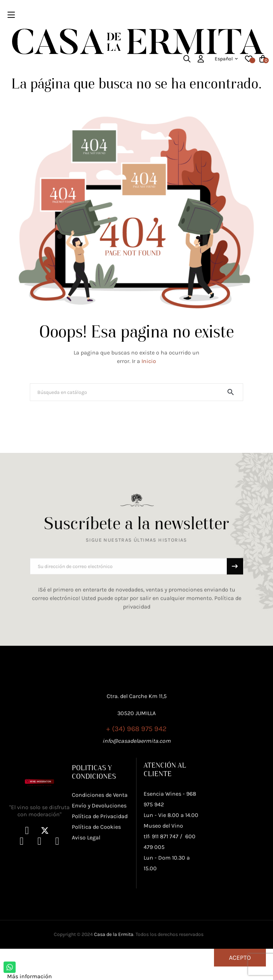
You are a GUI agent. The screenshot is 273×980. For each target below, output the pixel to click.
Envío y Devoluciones (99, 857)
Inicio (149, 361)
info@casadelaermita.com (136, 770)
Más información (30, 976)
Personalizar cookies (80, 976)
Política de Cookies (96, 878)
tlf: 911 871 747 (161, 902)
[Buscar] (136, 392)
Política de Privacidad (100, 868)
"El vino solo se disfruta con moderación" (39, 876)
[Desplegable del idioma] (226, 59)
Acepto (240, 958)
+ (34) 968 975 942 (136, 757)
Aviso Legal (86, 889)
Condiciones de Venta (100, 846)
